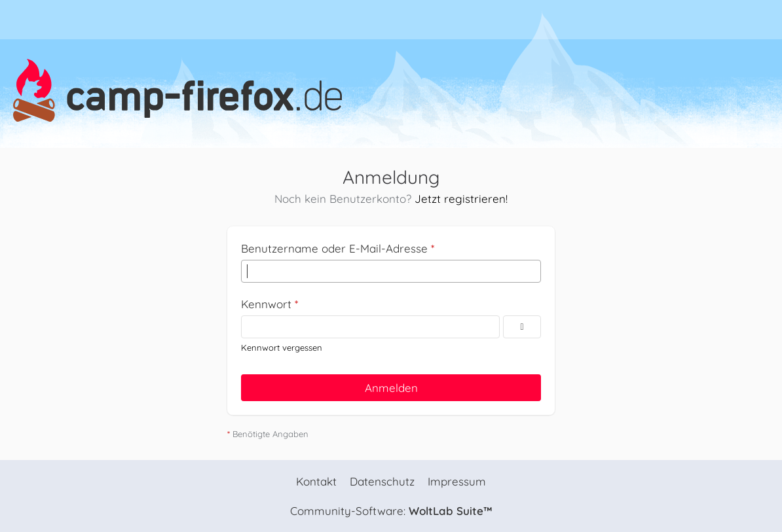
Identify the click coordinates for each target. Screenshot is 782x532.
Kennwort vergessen (282, 347)
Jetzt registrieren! (461, 199)
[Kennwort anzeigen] (522, 327)
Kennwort (266, 304)
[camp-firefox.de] (391, 90)
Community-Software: (391, 511)
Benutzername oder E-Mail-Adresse (334, 248)
